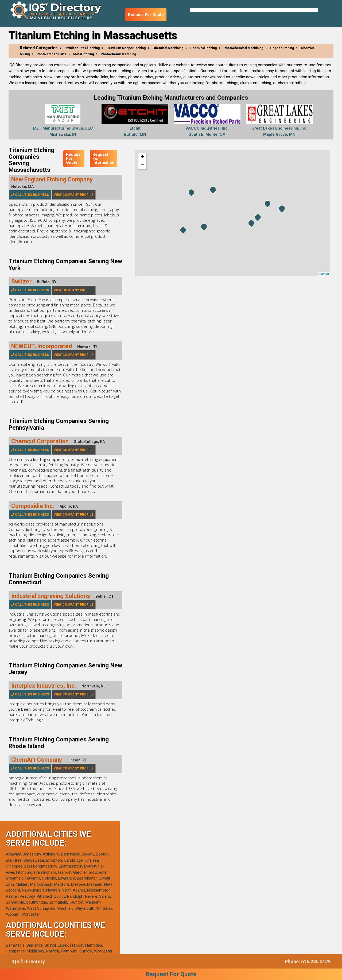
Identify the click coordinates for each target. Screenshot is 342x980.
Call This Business (30, 195)
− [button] (143, 165)
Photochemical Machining (243, 48)
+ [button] (143, 157)
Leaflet (324, 274)
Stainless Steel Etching (82, 48)
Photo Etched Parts (51, 54)
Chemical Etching (203, 48)
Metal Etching (83, 54)
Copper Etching (282, 48)
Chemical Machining (168, 48)
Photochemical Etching (118, 54)
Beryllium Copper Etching (126, 48)
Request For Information (103, 158)
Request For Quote (146, 15)
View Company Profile (73, 195)
